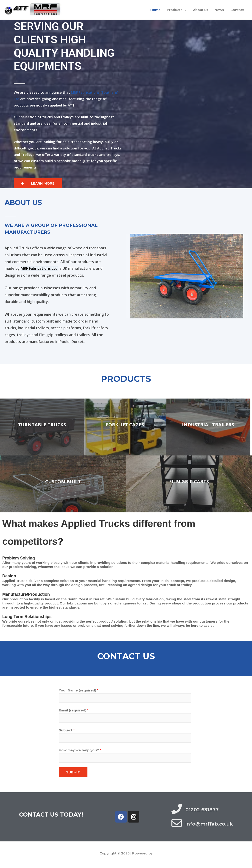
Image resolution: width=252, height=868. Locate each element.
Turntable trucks (42, 425)
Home (155, 10)
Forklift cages (125, 425)
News (219, 10)
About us (201, 10)
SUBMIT (73, 772)
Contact (237, 10)
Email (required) (74, 710)
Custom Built (63, 482)
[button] (38, 183)
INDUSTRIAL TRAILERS (208, 425)
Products (175, 10)
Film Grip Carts (189, 482)
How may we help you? (80, 750)
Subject (67, 730)
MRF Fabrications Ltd (39, 268)
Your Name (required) (78, 690)
